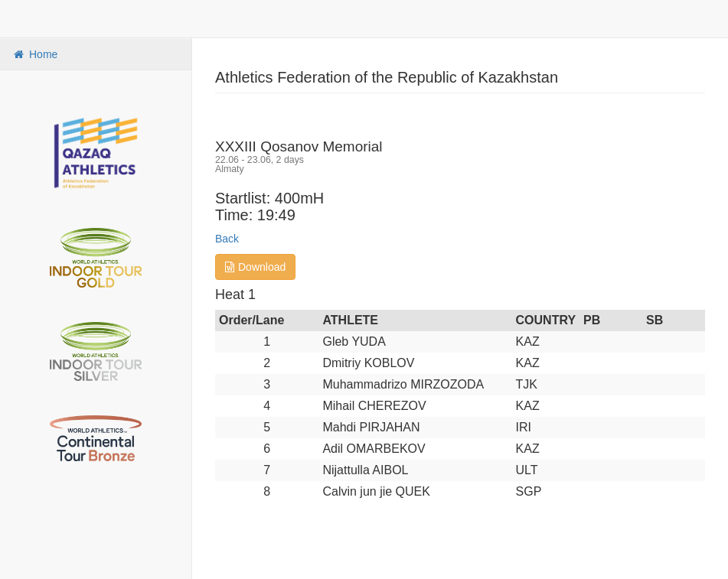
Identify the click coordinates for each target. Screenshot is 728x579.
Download (255, 267)
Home (34, 54)
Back (227, 239)
